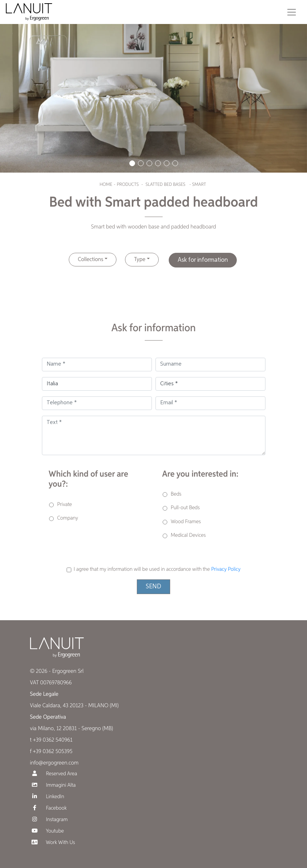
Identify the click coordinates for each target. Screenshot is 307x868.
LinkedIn (47, 797)
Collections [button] (90, 260)
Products (128, 185)
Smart (199, 185)
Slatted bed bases (165, 185)
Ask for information (203, 260)
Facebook (49, 808)
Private (65, 505)
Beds (176, 494)
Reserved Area (54, 774)
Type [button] (140, 260)
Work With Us (53, 842)
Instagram (49, 819)
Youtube (47, 831)
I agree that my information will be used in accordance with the (157, 570)
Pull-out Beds (185, 508)
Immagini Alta (53, 785)
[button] (132, 163)
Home (106, 185)
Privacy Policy (226, 570)
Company (68, 518)
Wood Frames (186, 522)
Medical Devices (188, 536)
